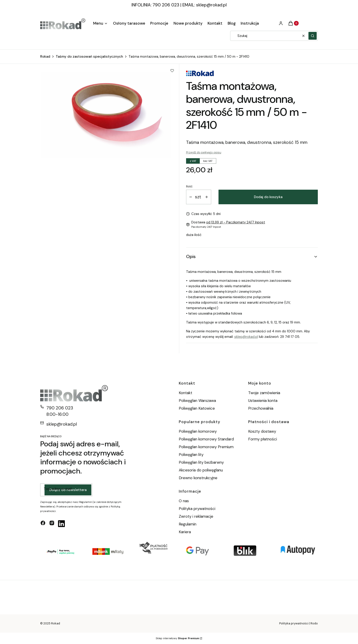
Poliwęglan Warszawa (197, 401)
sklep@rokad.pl (211, 5)
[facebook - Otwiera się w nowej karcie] (43, 524)
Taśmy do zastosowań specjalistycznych (89, 57)
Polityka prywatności (197, 509)
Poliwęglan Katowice (197, 408)
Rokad (45, 57)
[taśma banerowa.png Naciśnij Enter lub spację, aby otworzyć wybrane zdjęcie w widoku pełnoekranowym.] (106, 115)
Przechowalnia (261, 408)
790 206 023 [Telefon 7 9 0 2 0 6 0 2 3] (60, 408)
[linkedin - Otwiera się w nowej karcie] (61, 524)
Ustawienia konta (263, 401)
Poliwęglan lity (191, 455)
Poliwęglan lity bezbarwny (201, 462)
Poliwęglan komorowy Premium (206, 447)
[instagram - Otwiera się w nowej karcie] (52, 524)
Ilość (189, 186)
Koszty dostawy (262, 431)
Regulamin (188, 524)
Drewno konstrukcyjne (198, 478)
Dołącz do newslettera (68, 490)
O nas (184, 501)
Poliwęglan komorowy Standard (206, 439)
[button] (313, 36)
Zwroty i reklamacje (196, 516)
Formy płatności (263, 439)
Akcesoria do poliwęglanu (201, 470)
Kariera (185, 532)
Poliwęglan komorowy (198, 431)
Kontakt (186, 393)
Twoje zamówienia (264, 393)
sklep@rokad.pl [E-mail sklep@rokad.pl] (62, 424)
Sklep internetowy (177, 638)
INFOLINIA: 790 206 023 (155, 5)
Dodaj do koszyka (268, 197)
